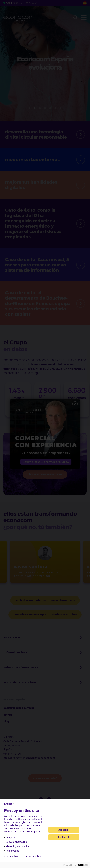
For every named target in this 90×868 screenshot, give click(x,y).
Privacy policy (33, 856)
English (10, 804)
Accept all (64, 830)
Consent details (12, 856)
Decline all (64, 837)
